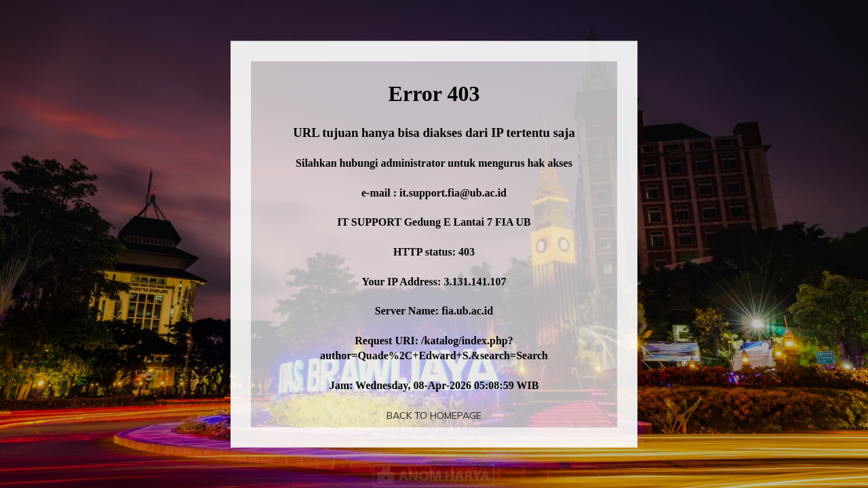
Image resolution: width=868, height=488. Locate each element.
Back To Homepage (434, 415)
